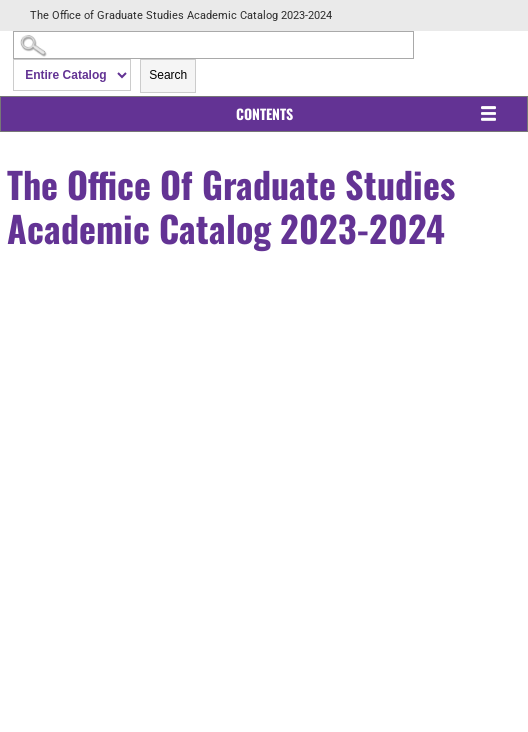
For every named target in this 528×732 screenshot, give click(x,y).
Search (168, 75)
